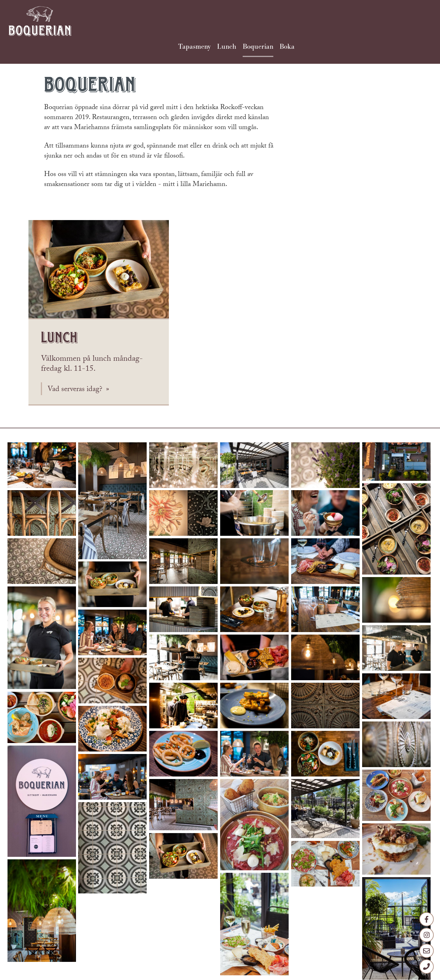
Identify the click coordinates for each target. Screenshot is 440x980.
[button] (42, 289)
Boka (420, 21)
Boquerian (391, 21)
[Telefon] (426, 966)
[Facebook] (426, 917)
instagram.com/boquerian (125, 938)
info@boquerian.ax (129, 899)
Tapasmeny (326, 21)
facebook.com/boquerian (102, 925)
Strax (227, 973)
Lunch (359, 21)
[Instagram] (426, 933)
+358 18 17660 (107, 912)
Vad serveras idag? (336, 213)
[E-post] (426, 950)
